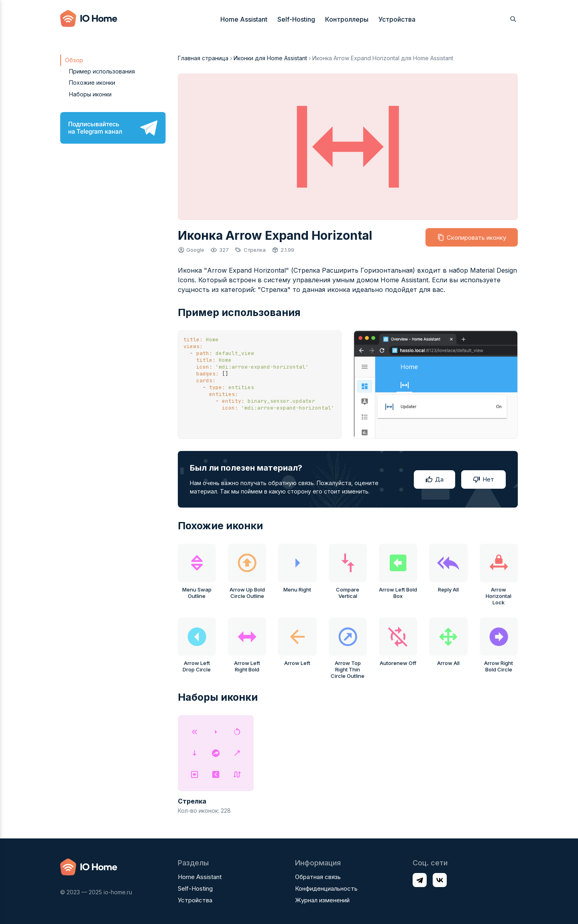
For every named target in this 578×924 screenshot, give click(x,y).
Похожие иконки (92, 83)
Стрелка (255, 250)
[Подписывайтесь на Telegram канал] (113, 128)
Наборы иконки (90, 94)
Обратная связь (318, 877)
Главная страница (203, 58)
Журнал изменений (322, 900)
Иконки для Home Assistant (270, 58)
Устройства (397, 19)
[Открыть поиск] (513, 19)
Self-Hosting (296, 19)
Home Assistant (244, 19)
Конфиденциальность (326, 888)
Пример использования (102, 71)
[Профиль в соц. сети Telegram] (420, 880)
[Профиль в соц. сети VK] (440, 880)
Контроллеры (347, 19)
